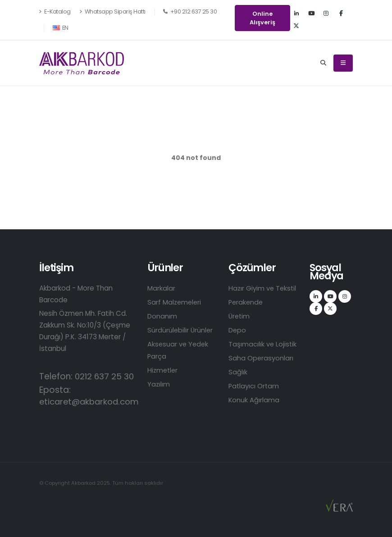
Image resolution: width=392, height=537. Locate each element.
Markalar (161, 288)
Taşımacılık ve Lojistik (263, 344)
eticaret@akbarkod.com (92, 402)
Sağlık (238, 372)
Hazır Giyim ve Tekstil (263, 288)
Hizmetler (163, 370)
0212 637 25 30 (105, 376)
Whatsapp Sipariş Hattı (112, 11)
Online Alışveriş (262, 18)
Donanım (162, 316)
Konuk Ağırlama (254, 400)
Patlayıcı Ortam (255, 386)
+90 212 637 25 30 (190, 11)
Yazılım (159, 384)
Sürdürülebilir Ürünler (181, 330)
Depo (237, 330)
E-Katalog (55, 11)
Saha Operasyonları (261, 358)
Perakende (246, 302)
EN (61, 28)
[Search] (323, 63)
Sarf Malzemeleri (175, 302)
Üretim (240, 316)
